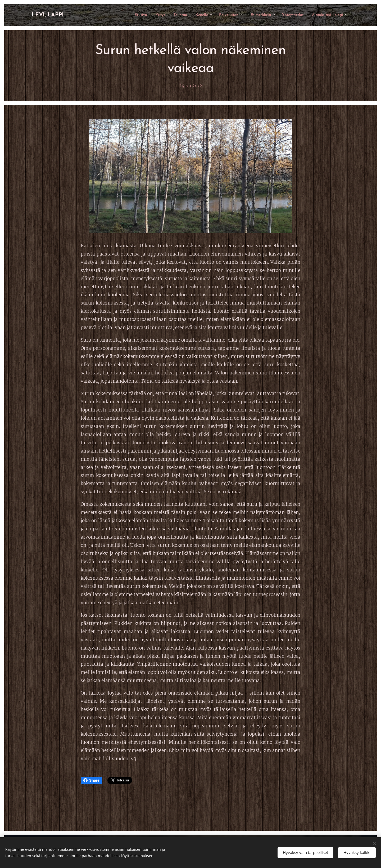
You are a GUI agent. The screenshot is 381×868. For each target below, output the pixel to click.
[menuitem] (119, 15)
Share (91, 780)
